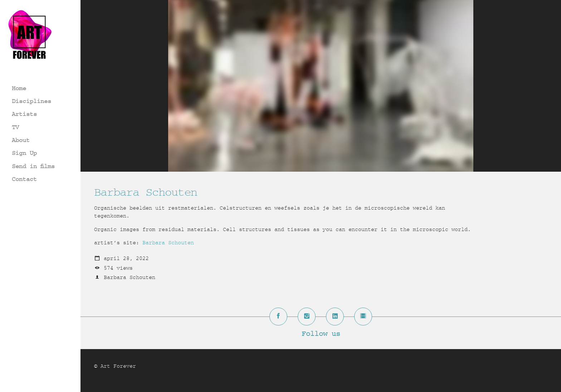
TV (15, 127)
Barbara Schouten (168, 243)
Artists (24, 114)
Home (19, 88)
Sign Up (24, 153)
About (21, 140)
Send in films (33, 166)
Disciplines (31, 101)
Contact (24, 179)
